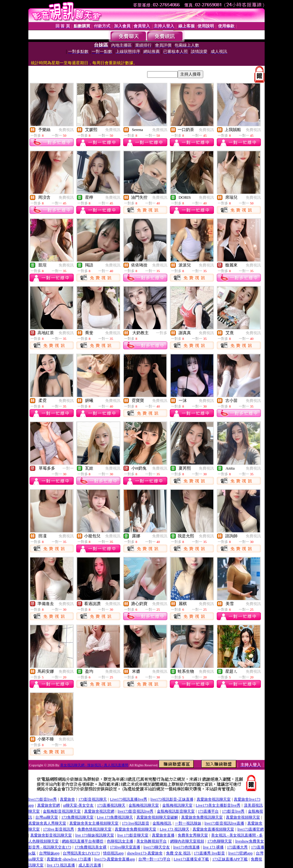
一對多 (162, 333)
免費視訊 (66, 130)
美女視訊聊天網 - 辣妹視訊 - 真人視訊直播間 (94, 765)
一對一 (68, 468)
